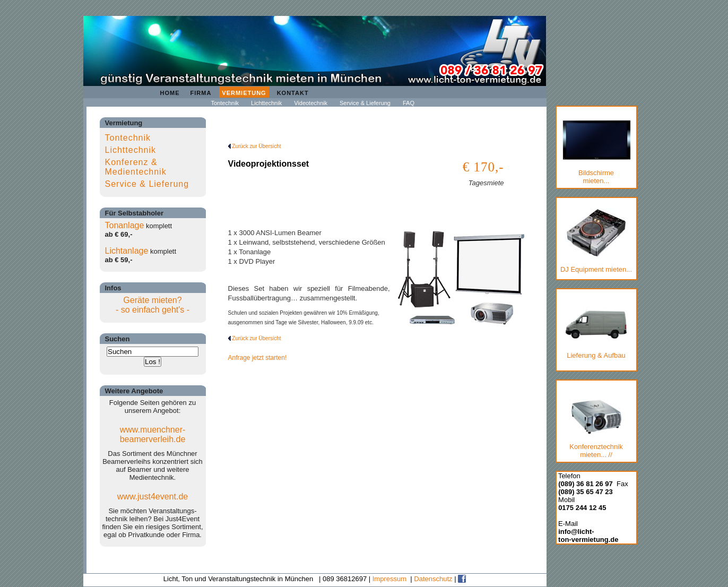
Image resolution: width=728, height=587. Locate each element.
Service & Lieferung (365, 103)
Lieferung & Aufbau (596, 331)
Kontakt (293, 93)
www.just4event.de (153, 497)
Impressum (389, 579)
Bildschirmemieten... (596, 152)
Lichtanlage (127, 251)
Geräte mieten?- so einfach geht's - (153, 305)
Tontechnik (225, 103)
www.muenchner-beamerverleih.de (153, 434)
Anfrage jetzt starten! (258, 358)
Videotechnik (311, 103)
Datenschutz (433, 579)
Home (170, 93)
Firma (201, 93)
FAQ (409, 103)
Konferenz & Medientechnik (136, 167)
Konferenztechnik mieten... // (596, 429)
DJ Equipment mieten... (596, 241)
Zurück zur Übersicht (255, 146)
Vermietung (244, 93)
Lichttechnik (266, 103)
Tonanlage (125, 225)
